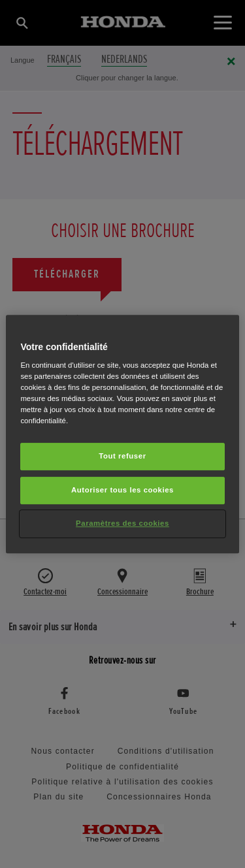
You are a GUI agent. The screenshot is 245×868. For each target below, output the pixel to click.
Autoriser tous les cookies (122, 490)
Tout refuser (122, 457)
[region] (122, 434)
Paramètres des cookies (122, 523)
